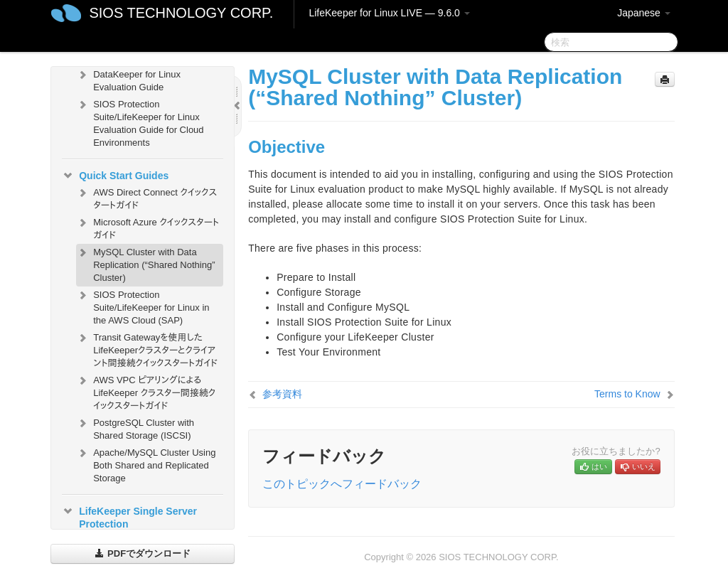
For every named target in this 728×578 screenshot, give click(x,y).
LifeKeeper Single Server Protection (129, 516)
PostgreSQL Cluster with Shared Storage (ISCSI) (135, 428)
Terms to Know (627, 394)
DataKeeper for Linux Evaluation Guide (128, 79)
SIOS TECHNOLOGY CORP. (181, 13)
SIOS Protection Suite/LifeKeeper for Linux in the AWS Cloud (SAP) (143, 306)
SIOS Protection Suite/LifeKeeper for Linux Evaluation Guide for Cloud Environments (140, 122)
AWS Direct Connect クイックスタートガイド (146, 197)
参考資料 (282, 394)
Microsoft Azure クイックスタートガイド (148, 227)
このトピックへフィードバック (342, 484)
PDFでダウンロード (143, 553)
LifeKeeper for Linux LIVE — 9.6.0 (389, 13)
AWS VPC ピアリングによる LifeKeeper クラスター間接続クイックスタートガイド (146, 391)
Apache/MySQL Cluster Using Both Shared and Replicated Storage (146, 464)
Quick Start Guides (115, 176)
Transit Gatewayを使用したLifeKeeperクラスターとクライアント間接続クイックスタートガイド (147, 349)
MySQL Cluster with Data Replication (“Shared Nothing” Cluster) (145, 263)
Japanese (644, 13)
